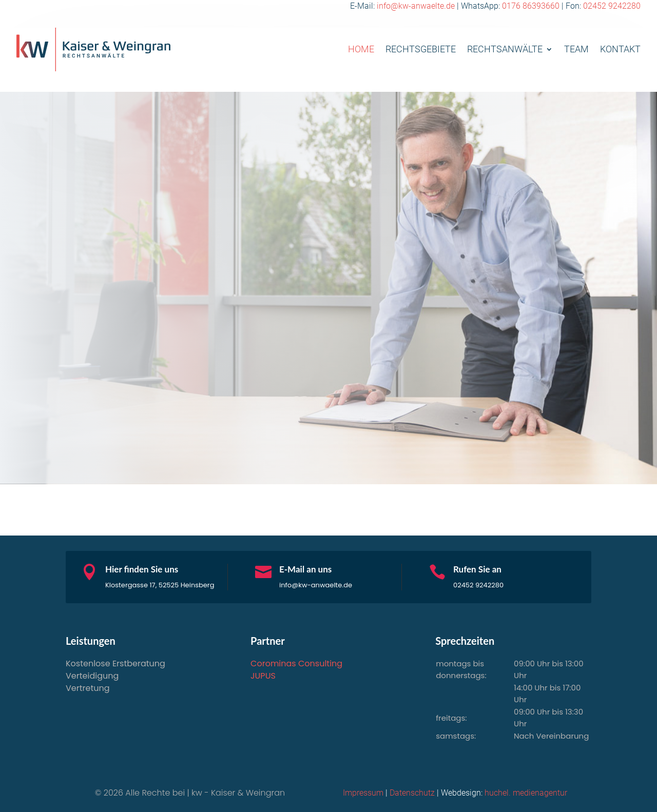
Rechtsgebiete (421, 49)
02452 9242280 (612, 6)
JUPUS (263, 676)
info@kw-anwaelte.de (416, 6)
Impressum (363, 793)
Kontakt (620, 49)
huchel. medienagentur (526, 793)
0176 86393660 (531, 6)
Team (576, 49)
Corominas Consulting (296, 664)
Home (361, 49)
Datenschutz (412, 793)
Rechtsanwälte (505, 49)
